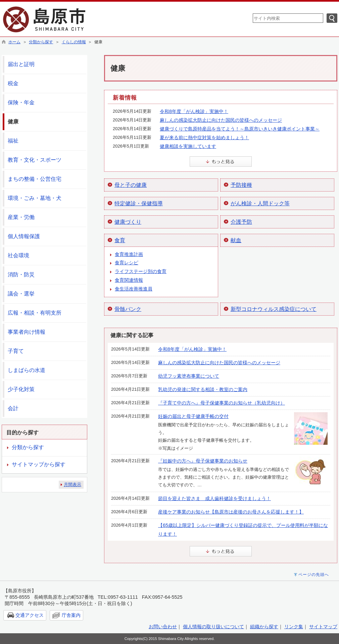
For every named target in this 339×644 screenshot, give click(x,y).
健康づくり (128, 222)
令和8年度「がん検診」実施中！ (194, 111)
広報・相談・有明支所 (35, 313)
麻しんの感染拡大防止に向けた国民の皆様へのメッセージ (221, 120)
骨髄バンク (128, 309)
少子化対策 (21, 389)
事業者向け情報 (27, 332)
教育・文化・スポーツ (35, 160)
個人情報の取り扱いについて (213, 627)
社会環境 (18, 255)
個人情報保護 (24, 236)
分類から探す (41, 42)
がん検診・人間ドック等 (260, 203)
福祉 (13, 141)
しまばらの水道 (27, 370)
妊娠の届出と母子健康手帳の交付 (193, 416)
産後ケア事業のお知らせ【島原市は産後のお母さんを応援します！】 (231, 512)
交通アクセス (30, 615)
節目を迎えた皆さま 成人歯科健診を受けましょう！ (214, 498)
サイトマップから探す (39, 464)
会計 (13, 408)
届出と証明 (21, 64)
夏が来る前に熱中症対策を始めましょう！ (204, 138)
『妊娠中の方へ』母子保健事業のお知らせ (203, 461)
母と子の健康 (131, 185)
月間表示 (72, 485)
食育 (120, 240)
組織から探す (264, 627)
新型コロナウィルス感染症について (274, 309)
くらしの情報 (74, 42)
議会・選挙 (21, 294)
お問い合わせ (163, 627)
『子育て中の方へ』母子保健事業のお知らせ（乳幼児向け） (222, 403)
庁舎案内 (71, 615)
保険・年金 (21, 102)
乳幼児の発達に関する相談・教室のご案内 (203, 389)
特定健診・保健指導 (139, 203)
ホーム (14, 42)
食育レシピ (127, 263)
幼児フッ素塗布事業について (189, 376)
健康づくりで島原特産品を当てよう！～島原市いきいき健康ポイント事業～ (240, 129)
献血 (236, 240)
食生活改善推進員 (134, 289)
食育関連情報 (129, 280)
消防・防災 (21, 275)
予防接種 (241, 185)
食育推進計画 (129, 254)
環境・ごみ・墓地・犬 (35, 198)
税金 (13, 83)
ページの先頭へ (314, 575)
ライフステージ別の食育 (141, 271)
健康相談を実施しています (188, 146)
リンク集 (294, 627)
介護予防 (241, 222)
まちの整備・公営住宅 (35, 179)
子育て (16, 351)
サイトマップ (323, 627)
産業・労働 (21, 217)
